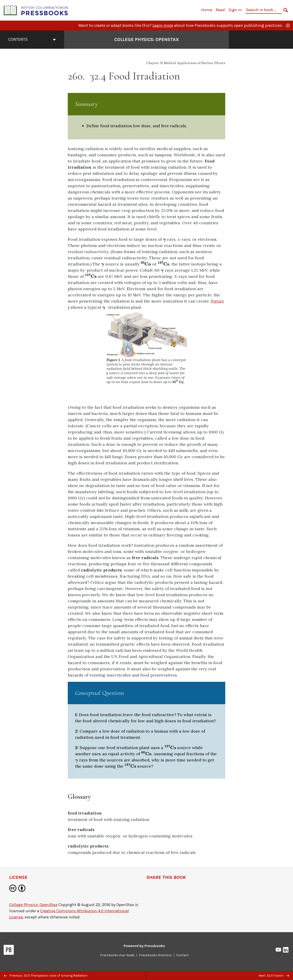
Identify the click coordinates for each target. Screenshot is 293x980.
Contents (32, 39)
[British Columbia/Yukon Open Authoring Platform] (36, 10)
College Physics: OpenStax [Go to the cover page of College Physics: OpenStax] (147, 39)
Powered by (144, 946)
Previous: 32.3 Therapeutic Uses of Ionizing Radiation (46, 976)
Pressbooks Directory (155, 955)
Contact (182, 955)
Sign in (235, 10)
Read (220, 10)
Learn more (163, 25)
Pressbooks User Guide (117, 955)
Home (207, 10)
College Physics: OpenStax (33, 905)
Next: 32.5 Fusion (274, 976)
